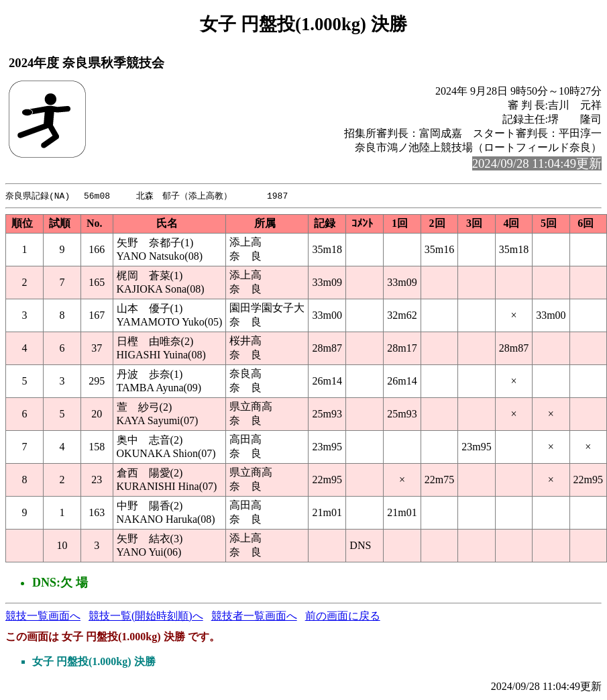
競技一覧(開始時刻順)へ (146, 616)
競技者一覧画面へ (254, 616)
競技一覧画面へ (43, 616)
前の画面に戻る (343, 616)
